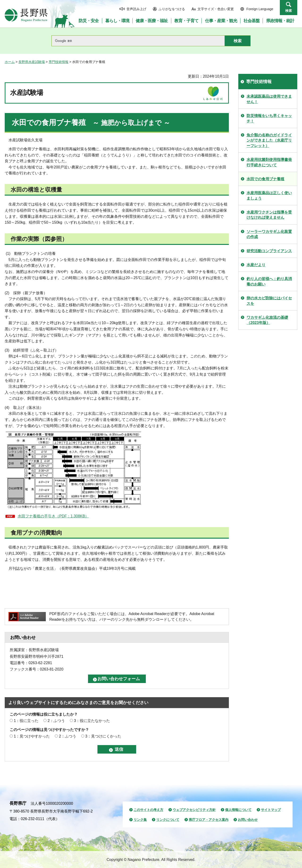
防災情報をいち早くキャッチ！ (269, 118)
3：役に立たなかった (92, 721)
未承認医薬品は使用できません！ (269, 99)
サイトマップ (271, 810)
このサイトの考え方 (148, 810)
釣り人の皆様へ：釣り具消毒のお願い (269, 281)
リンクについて (168, 820)
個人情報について (238, 810)
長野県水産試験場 (32, 62)
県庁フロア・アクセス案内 (209, 820)
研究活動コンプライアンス (269, 251)
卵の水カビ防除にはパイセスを (269, 301)
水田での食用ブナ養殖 (265, 179)
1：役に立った (26, 721)
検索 (289, 11)
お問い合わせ (248, 820)
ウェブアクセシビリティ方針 (194, 810)
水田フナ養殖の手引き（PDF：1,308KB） (53, 516)
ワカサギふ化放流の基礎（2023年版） (267, 320)
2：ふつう (56, 721)
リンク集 (140, 820)
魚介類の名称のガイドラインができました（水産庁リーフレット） (269, 140)
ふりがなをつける (172, 9)
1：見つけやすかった (32, 736)
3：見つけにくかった (103, 736)
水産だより (256, 265)
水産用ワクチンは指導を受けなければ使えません (269, 215)
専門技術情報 (59, 62)
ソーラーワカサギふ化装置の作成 (269, 234)
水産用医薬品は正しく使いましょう (269, 195)
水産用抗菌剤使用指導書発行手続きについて (269, 162)
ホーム (10, 62)
